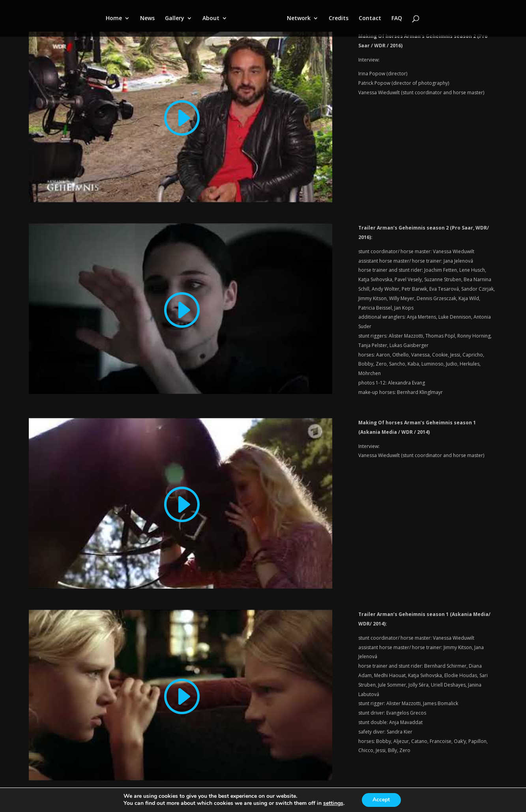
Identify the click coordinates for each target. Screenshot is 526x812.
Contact (370, 19)
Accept (381, 800)
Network (299, 19)
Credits (339, 19)
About (211, 19)
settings (332, 803)
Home (114, 19)
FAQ (397, 19)
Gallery (175, 19)
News (147, 19)
